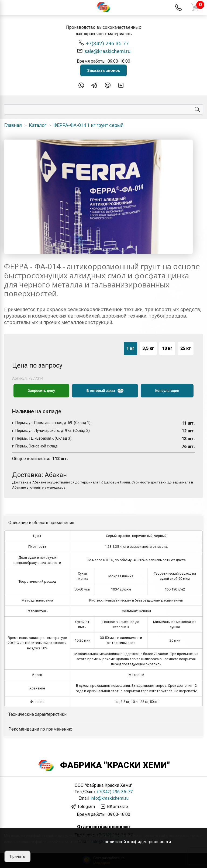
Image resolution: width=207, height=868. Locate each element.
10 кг (167, 348)
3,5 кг (148, 348)
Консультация (167, 391)
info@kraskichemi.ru (110, 798)
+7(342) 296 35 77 (103, 43)
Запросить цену (41, 391)
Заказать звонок (103, 70)
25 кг (186, 348)
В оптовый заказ (105, 391)
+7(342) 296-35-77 (115, 792)
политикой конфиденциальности (138, 842)
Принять (18, 856)
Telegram (83, 807)
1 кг (130, 348)
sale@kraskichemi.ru (104, 51)
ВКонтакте (114, 807)
